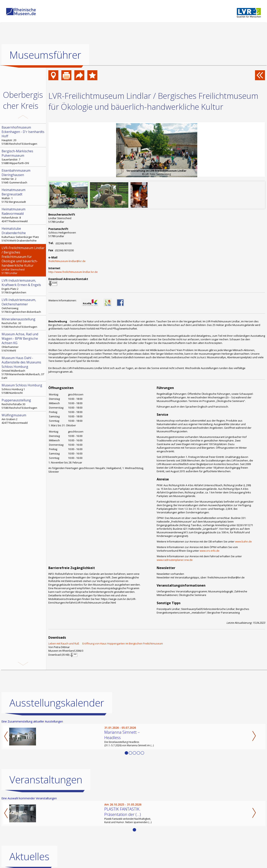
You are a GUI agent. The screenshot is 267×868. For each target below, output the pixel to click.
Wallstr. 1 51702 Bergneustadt (23, 196)
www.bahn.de (243, 541)
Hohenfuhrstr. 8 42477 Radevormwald (23, 215)
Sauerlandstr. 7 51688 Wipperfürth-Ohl (23, 157)
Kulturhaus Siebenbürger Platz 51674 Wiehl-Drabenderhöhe (23, 234)
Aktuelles (29, 856)
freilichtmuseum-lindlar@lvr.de (67, 261)
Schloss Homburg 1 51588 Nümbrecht (23, 389)
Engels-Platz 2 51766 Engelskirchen (23, 286)
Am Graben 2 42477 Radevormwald (23, 419)
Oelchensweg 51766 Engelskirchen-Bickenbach (23, 306)
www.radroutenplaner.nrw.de (175, 560)
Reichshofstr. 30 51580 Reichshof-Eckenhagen (23, 323)
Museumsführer (45, 55)
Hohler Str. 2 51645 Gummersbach (23, 176)
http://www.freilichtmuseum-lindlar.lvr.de (73, 272)
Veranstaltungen (46, 780)
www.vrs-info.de (210, 551)
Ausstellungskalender (57, 703)
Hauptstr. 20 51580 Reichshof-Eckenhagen (23, 135)
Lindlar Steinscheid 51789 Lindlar (23, 260)
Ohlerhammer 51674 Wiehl (23, 342)
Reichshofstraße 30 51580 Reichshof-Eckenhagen (23, 404)
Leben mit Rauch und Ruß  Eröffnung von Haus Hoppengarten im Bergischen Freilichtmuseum (106, 643)
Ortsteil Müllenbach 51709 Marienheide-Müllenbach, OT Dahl (23, 368)
